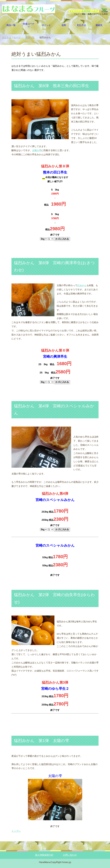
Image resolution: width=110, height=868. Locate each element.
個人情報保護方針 (44, 855)
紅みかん (82, 285)
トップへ (16, 831)
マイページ (75, 11)
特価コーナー (29, 25)
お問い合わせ (70, 855)
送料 (64, 25)
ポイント (46, 25)
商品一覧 (11, 25)
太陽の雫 (37, 150)
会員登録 (86, 11)
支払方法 (81, 25)
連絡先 (99, 25)
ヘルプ (95, 11)
